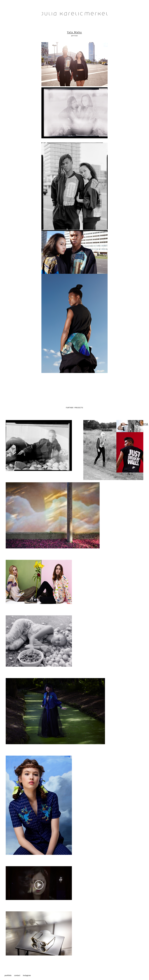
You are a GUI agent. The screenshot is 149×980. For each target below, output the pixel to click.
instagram (27, 975)
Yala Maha (74, 32)
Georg (144, 424)
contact (17, 975)
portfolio (8, 975)
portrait (74, 36)
